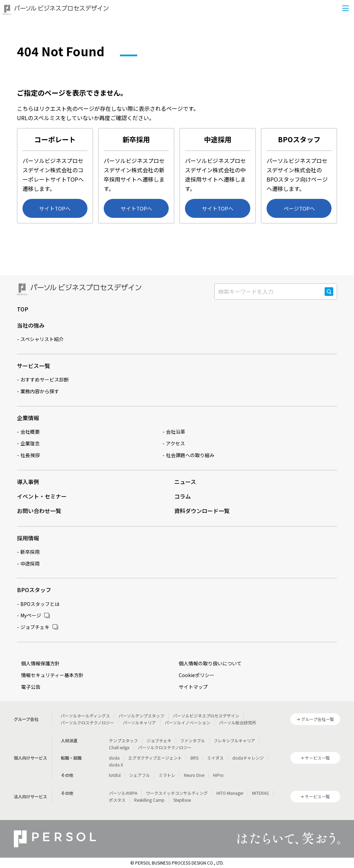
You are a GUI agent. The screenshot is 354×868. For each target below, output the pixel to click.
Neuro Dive (194, 775)
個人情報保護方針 (40, 663)
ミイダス (215, 758)
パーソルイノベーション (187, 722)
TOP (23, 309)
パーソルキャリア (139, 722)
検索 (329, 296)
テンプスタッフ (123, 740)
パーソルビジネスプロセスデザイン (206, 716)
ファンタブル (193, 740)
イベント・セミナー (42, 496)
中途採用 (30, 563)
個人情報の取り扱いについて (210, 663)
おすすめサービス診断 (45, 379)
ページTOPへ (299, 208)
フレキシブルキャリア (234, 740)
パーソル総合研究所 (237, 722)
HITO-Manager (230, 793)
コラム (183, 496)
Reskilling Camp (149, 800)
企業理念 (30, 443)
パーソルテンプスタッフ (141, 716)
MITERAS (260, 793)
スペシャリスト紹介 (42, 339)
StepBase (182, 800)
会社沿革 (176, 432)
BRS (194, 758)
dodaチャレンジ (248, 758)
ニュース (185, 482)
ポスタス (117, 800)
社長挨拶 (30, 455)
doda (114, 758)
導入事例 (28, 482)
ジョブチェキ (35, 627)
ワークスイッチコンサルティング (177, 793)
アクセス (175, 443)
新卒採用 (30, 552)
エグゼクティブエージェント (155, 758)
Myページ (31, 615)
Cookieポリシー (197, 675)
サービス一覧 (34, 366)
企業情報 (28, 418)
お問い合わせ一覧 (39, 511)
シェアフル (140, 775)
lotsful (115, 775)
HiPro (218, 775)
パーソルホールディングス (85, 716)
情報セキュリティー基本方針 (52, 675)
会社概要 (30, 432)
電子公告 (31, 687)
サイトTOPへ (55, 208)
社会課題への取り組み (190, 455)
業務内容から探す (40, 391)
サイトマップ (193, 687)
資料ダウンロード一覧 (202, 511)
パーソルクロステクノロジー (87, 722)
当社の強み (31, 325)
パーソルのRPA (123, 793)
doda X (116, 765)
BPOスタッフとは (40, 604)
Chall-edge (119, 747)
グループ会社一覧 (318, 719)
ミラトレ (167, 775)
